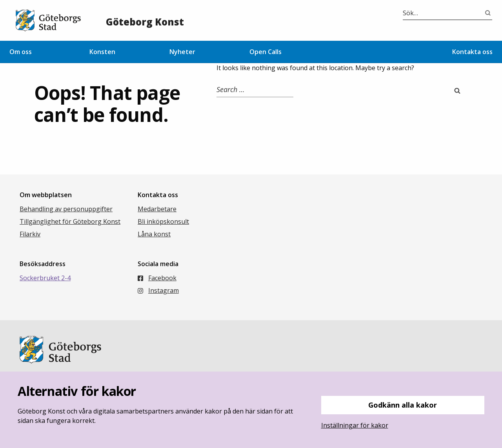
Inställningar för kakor (355, 425)
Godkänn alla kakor (403, 405)
